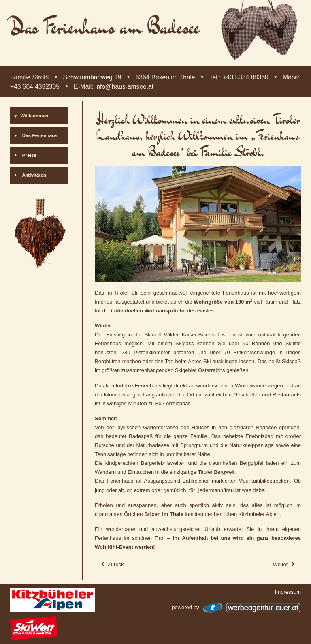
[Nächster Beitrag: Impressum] (284, 564)
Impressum (288, 592)
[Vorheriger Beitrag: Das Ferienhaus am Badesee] (112, 564)
